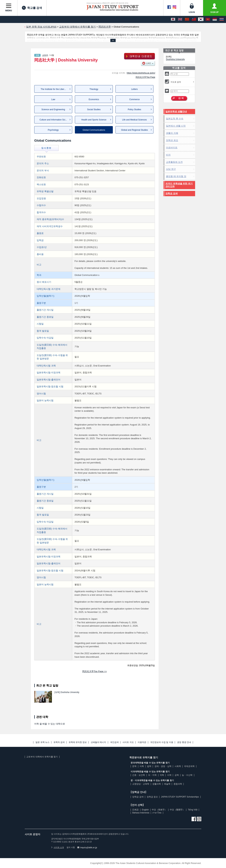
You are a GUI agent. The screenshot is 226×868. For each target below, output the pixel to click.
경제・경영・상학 (163, 766)
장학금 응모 (172, 140)
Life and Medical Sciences (134, 120)
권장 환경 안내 (184, 742)
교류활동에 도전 (174, 162)
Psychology (53, 130)
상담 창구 (171, 169)
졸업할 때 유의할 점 (176, 176)
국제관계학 (189, 766)
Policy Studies (134, 109)
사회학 (178, 766)
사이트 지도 (128, 742)
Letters (134, 89)
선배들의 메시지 (98, 742)
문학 (134, 766)
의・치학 (152, 775)
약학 (162, 775)
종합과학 (178, 784)
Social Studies (94, 109)
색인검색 (114, 742)
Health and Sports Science (94, 120)
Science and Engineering (53, 109)
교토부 (45, 55)
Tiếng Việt (193, 810)
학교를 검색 (32, 8)
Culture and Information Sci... (53, 120)
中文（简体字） (159, 810)
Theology (94, 89)
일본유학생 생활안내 (176, 112)
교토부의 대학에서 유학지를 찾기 (42, 757)
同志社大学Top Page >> (95, 671)
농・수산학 (187, 775)
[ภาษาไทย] (222, 19)
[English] (180, 19)
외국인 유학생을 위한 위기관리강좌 (179, 185)
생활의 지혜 (172, 133)
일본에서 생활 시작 (176, 126)
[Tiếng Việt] (208, 19)
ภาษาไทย (157, 813)
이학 (169, 775)
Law (53, 99)
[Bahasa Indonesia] (215, 19)
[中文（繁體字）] (194, 19)
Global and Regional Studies (134, 130)
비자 (168, 155)
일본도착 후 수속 (175, 119)
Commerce (134, 99)
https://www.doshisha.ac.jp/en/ (141, 73)
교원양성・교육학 (141, 784)
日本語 (135, 810)
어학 (142, 766)
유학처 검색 (59, 742)
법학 (149, 766)
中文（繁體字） (177, 810)
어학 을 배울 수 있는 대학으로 (50, 724)
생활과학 (157, 784)
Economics (94, 99)
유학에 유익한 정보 (78, 742)
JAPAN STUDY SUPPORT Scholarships (180, 797)
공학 (177, 775)
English (145, 810)
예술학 (167, 784)
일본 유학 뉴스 (42, 742)
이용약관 (142, 742)
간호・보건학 (139, 775)
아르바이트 (172, 148)
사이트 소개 (58, 847)
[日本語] (173, 19)
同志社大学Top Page (145, 77)
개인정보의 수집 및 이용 (162, 742)
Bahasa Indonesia (141, 813)
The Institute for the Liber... (53, 89)
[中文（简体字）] (187, 19)
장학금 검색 (172, 193)
